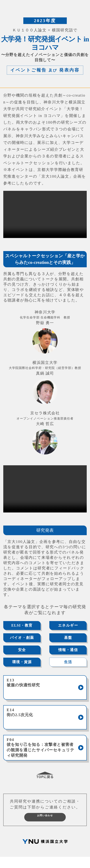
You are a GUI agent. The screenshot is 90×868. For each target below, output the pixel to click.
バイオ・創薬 (23, 639)
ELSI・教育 (23, 626)
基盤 (67, 639)
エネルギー (67, 626)
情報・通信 (67, 651)
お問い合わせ (45, 826)
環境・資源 (23, 664)
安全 (23, 651)
